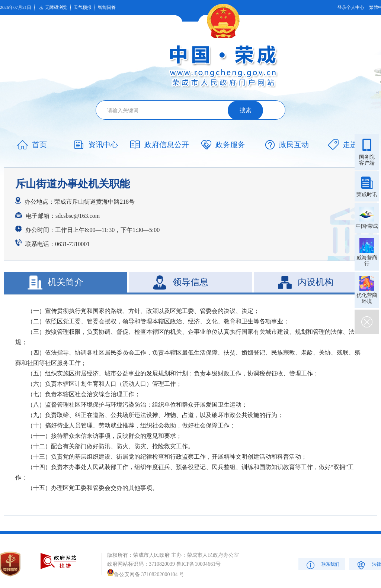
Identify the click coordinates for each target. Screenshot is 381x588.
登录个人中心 (351, 7)
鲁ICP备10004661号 (199, 564)
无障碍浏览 (52, 8)
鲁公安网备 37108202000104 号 (146, 574)
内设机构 (316, 282)
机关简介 (65, 282)
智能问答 (107, 7)
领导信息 (190, 282)
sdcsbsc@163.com (78, 216)
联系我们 (322, 565)
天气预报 (83, 7)
